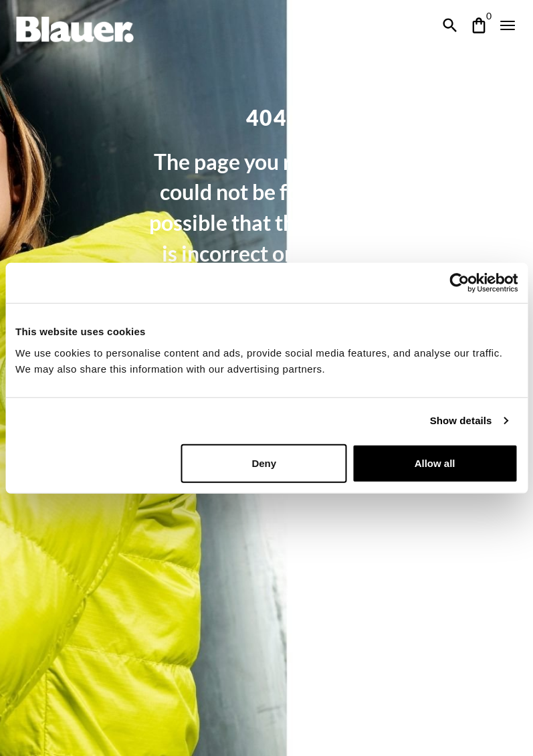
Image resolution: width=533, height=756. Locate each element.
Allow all (435, 463)
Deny (264, 463)
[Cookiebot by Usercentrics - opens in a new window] (459, 283)
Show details (461, 420)
